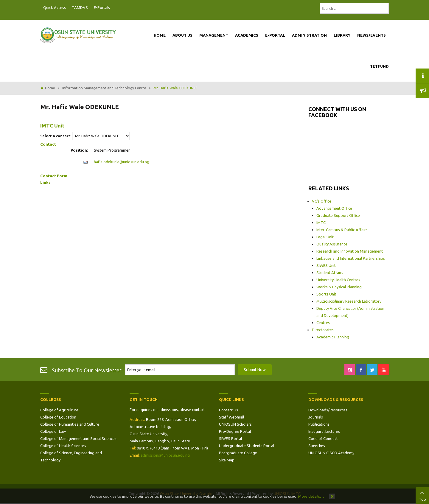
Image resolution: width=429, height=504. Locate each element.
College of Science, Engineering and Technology (71, 456)
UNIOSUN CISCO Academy (331, 453)
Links (45, 182)
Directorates (323, 330)
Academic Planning (333, 337)
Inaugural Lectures (324, 431)
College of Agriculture (59, 410)
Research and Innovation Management (350, 251)
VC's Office (322, 201)
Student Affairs (330, 273)
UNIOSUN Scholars (235, 424)
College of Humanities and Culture (70, 424)
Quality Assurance (332, 244)
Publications (319, 424)
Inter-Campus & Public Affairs (342, 230)
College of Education (58, 417)
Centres (323, 323)
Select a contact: (56, 136)
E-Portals (102, 7)
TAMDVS (80, 7)
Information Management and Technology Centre (104, 88)
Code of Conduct (323, 438)
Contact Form (54, 176)
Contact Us (229, 410)
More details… (311, 496)
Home (50, 88)
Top (422, 495)
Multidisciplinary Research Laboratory (349, 301)
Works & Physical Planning (339, 287)
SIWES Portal (230, 438)
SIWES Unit (326, 265)
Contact (48, 144)
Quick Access (55, 7)
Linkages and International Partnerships (351, 258)
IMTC (321, 223)
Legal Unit (325, 237)
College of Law (53, 431)
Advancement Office (334, 208)
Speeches (317, 446)
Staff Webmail (231, 417)
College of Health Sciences (63, 446)
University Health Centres (338, 280)
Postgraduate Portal (115, 8)
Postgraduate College (238, 453)
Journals (316, 417)
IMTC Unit (52, 126)
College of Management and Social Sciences (78, 438)
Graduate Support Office (338, 215)
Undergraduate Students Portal (247, 446)
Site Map (227, 460)
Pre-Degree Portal (235, 431)
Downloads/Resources (328, 410)
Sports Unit (326, 294)
